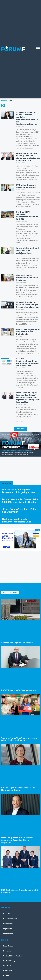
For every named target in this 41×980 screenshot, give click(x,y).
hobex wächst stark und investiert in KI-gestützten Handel (27, 251)
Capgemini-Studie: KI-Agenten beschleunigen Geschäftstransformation (28, 305)
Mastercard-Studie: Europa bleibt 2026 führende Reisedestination (20, 501)
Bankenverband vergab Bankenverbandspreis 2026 (17, 520)
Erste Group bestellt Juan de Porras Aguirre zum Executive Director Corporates (18, 840)
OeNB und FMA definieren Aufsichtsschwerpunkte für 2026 (27, 216)
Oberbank (7, 966)
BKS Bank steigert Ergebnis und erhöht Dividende (19, 891)
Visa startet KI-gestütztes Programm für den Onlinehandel (28, 332)
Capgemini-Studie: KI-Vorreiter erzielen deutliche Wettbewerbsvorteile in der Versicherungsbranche (27, 118)
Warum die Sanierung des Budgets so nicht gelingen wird (19, 491)
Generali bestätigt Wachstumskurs (17, 643)
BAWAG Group (9, 961)
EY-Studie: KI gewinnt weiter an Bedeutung (26, 186)
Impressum (8, 929)
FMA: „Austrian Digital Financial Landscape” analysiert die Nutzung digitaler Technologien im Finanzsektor (28, 397)
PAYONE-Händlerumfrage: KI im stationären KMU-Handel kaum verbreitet (28, 362)
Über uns (7, 914)
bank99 (6, 976)
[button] (21, 429)
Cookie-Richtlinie (10, 919)
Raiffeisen (7, 951)
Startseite (5, 101)
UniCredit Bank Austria (13, 956)
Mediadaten (8, 934)
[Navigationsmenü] (38, 49)
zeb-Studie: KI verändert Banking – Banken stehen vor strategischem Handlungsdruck (28, 157)
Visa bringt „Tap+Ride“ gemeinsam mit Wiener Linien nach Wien (19, 739)
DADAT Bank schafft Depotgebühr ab (18, 690)
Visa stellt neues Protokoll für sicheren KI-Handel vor (28, 278)
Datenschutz (8, 924)
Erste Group (8, 946)
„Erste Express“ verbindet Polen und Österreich (19, 511)
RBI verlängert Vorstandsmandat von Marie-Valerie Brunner (18, 789)
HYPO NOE (8, 971)
